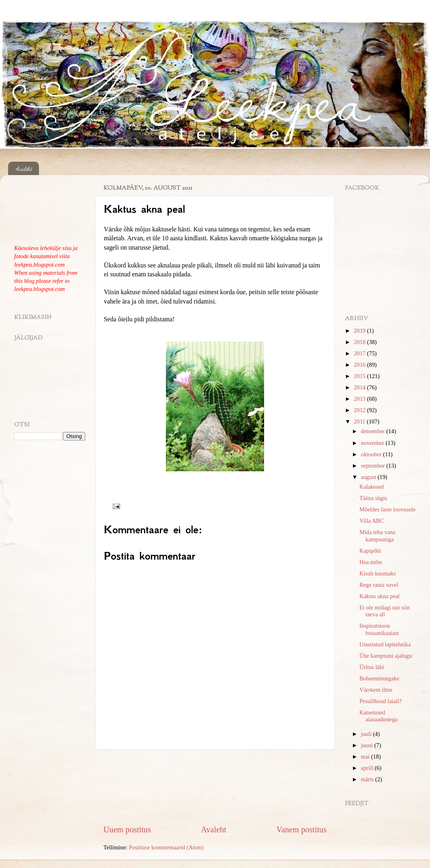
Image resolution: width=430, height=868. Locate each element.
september (374, 466)
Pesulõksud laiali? (381, 701)
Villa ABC (372, 521)
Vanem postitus (301, 830)
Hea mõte (371, 562)
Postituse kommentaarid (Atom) (167, 847)
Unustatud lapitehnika (385, 644)
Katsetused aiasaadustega (378, 716)
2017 (360, 353)
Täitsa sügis (373, 498)
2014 (360, 387)
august (369, 477)
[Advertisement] (215, 787)
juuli (367, 734)
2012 (360, 410)
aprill (368, 768)
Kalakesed (372, 487)
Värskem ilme (376, 690)
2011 (360, 421)
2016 (360, 365)
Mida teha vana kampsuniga (377, 536)
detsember (374, 431)
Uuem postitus (127, 830)
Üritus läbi (372, 667)
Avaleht (24, 169)
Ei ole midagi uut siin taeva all (385, 611)
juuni (368, 745)
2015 (360, 376)
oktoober (372, 454)
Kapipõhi (370, 551)
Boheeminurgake (379, 678)
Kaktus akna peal (379, 596)
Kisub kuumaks (378, 573)
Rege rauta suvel (379, 585)
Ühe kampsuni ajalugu (386, 656)
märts (368, 779)
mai (366, 757)
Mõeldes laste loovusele (387, 509)
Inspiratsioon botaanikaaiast (379, 629)
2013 (360, 399)
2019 (360, 331)
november (373, 443)
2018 (360, 342)
